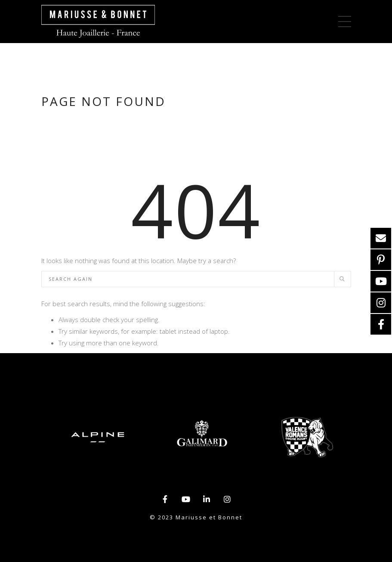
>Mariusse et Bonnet (98, 22)
